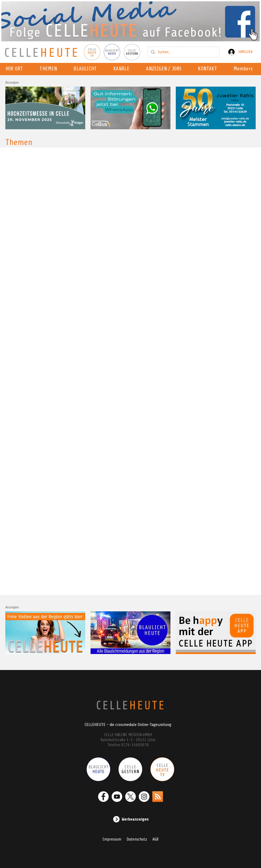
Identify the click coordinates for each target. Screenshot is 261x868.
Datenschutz (137, 839)
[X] (130, 797)
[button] (123, 69)
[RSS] (158, 797)
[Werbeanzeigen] (130, 819)
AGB (155, 839)
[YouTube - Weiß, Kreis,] (117, 797)
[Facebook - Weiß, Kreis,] (103, 797)
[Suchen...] (183, 52)
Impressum (112, 839)
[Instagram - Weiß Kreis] (144, 797)
